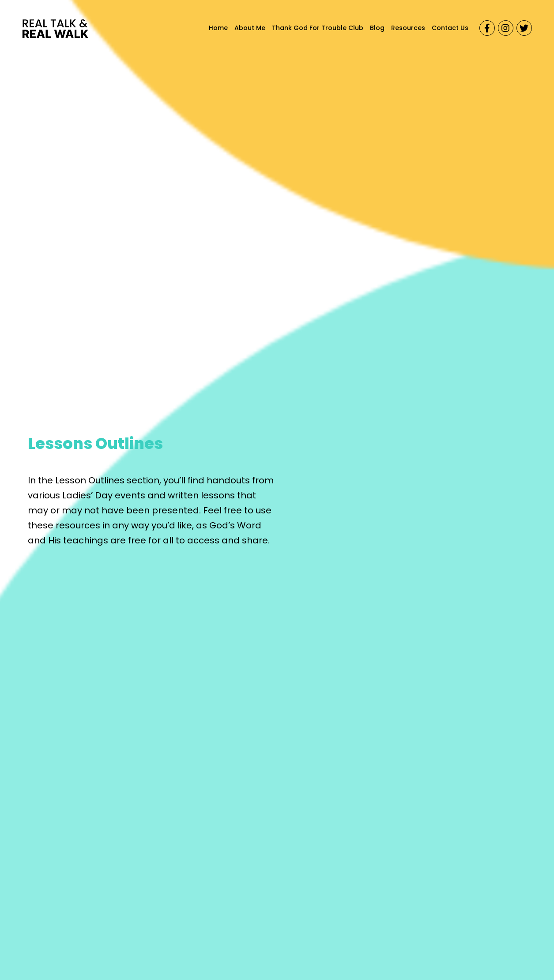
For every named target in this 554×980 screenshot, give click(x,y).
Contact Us (450, 28)
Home (218, 28)
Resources (408, 28)
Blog (377, 28)
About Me (250, 28)
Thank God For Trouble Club (318, 28)
